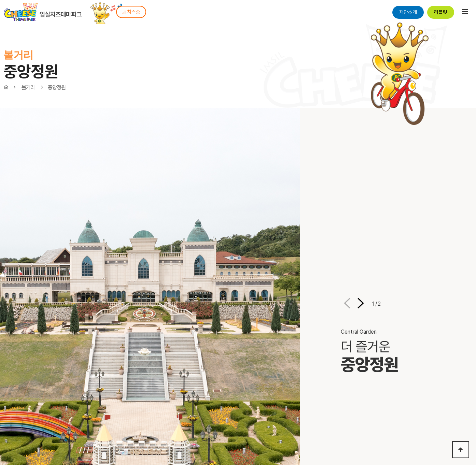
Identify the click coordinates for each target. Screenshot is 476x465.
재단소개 (408, 12)
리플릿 (441, 12)
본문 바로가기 (0, 0)
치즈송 (131, 12)
